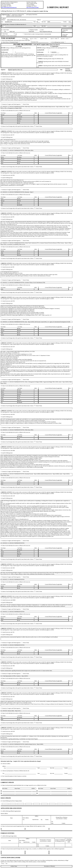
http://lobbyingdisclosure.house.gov (9, 7)
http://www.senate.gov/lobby (33, 7)
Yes (6, 864)
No (3, 864)
